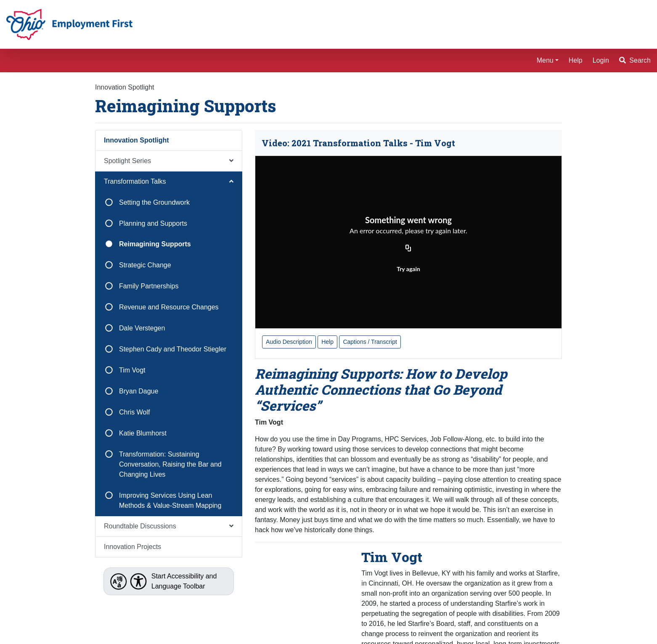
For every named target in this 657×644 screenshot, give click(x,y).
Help (576, 60)
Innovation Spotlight (125, 87)
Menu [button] (545, 60)
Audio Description (289, 342)
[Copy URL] (408, 249)
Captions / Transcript (370, 342)
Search (635, 60)
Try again (408, 269)
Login (601, 60)
